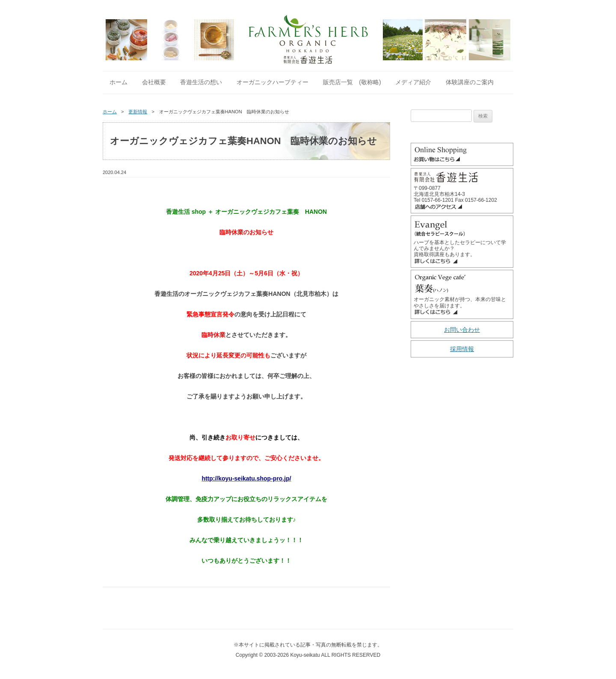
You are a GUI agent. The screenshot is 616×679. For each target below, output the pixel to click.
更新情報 (138, 112)
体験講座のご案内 (470, 82)
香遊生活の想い (201, 82)
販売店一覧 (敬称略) (352, 82)
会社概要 (154, 82)
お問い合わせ (462, 330)
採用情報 (462, 349)
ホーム (118, 82)
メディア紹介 (413, 82)
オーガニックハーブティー (272, 82)
